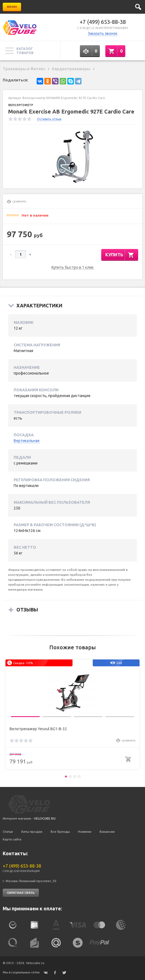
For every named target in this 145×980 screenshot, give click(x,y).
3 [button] (75, 777)
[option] (72, 157)
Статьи (8, 832)
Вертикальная (27, 441)
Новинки (85, 832)
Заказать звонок (103, 33)
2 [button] (70, 777)
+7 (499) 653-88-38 (103, 22)
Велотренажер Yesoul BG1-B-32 (38, 729)
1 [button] (66, 777)
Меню (12, 7)
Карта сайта (12, 839)
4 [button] (79, 777)
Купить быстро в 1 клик (72, 267)
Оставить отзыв (49, 119)
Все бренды (60, 832)
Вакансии (107, 832)
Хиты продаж (32, 832)
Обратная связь (21, 893)
